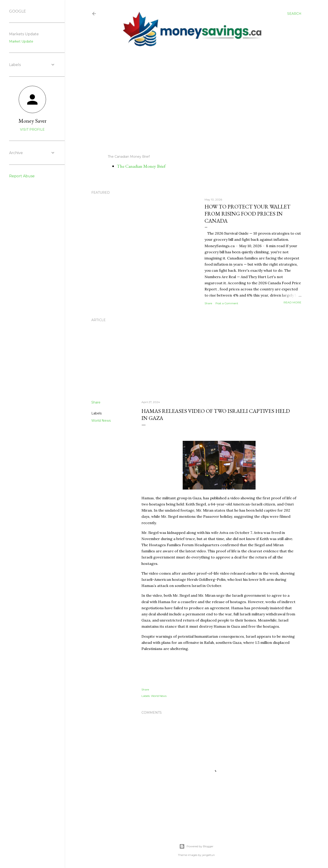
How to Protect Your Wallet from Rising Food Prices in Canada (247, 214)
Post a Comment (227, 303)
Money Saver (32, 121)
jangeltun (208, 855)
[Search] (294, 14)
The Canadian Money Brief (141, 166)
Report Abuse (22, 176)
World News (101, 421)
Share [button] (208, 303)
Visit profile (32, 129)
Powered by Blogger (196, 846)
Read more (292, 302)
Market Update (21, 41)
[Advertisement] (192, 101)
